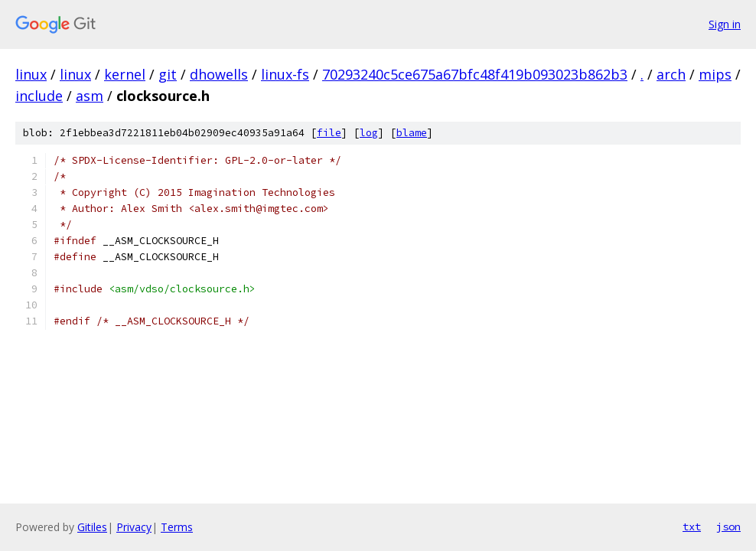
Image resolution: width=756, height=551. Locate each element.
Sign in (725, 24)
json (728, 527)
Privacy (134, 527)
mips (715, 74)
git (168, 74)
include (39, 96)
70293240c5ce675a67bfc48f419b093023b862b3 (475, 74)
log (369, 133)
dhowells (219, 74)
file (329, 133)
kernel (125, 74)
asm (90, 96)
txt (692, 527)
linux (31, 74)
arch (671, 74)
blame (412, 133)
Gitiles (92, 527)
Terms (177, 527)
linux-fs (285, 74)
